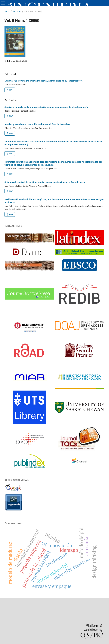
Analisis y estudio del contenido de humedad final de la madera (37, 124)
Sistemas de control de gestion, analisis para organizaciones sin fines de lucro (45, 182)
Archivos (17, 11)
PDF (11, 90)
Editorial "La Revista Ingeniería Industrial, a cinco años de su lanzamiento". (43, 81)
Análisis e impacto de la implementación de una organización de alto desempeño (46, 107)
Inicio (7, 11)
